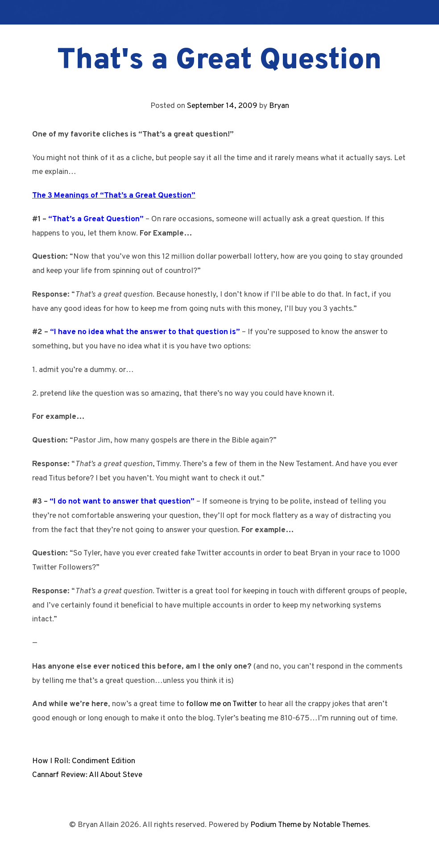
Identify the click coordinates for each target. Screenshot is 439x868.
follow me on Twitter (222, 704)
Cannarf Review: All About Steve (87, 775)
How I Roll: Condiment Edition (84, 761)
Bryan (279, 106)
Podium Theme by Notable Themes (309, 825)
